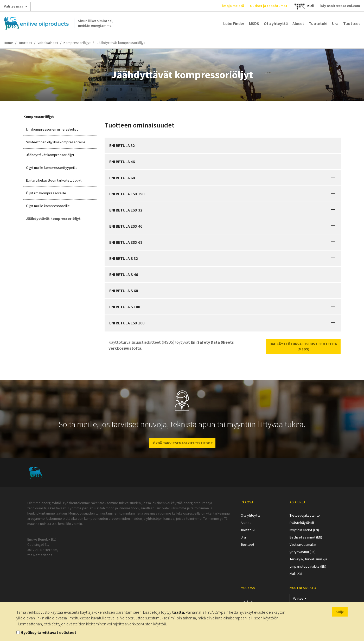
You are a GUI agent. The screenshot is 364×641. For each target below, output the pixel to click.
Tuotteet (352, 23)
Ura (335, 23)
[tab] (223, 145)
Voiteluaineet (48, 43)
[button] (333, 145)
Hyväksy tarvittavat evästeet (48, 632)
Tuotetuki (318, 23)
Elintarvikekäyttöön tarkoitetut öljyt (54, 180)
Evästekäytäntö (302, 523)
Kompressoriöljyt (77, 43)
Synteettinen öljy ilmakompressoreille (56, 142)
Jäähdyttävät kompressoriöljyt (50, 155)
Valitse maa (16, 7)
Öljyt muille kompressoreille (48, 206)
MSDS (254, 23)
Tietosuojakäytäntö (305, 515)
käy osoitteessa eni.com (340, 6)
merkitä (247, 601)
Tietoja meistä (232, 6)
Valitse (300, 600)
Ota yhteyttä (276, 23)
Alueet (298, 23)
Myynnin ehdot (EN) (304, 530)
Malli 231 (296, 574)
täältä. (178, 612)
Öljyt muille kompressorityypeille (52, 168)
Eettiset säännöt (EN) (306, 537)
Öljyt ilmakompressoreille (46, 193)
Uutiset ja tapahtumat (269, 6)
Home (8, 43)
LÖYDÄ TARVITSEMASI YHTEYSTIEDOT (182, 443)
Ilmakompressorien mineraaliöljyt (52, 129)
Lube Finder (234, 23)
